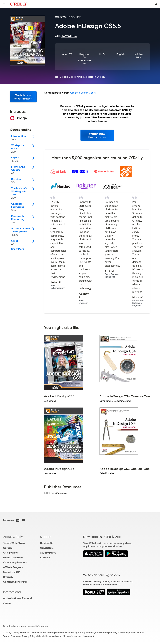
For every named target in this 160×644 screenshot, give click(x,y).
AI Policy (45, 558)
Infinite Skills (139, 56)
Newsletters (47, 548)
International (12, 592)
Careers (8, 548)
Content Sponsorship (15, 582)
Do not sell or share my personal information (25, 626)
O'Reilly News (11, 553)
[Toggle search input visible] (156, 4)
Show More (18, 249)
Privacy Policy (48, 553)
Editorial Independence (49, 636)
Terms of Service (11, 636)
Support (46, 537)
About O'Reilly (13, 537)
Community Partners (15, 562)
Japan (7, 603)
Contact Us (46, 543)
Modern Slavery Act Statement (78, 636)
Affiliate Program (13, 567)
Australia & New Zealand (17, 598)
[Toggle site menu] (4, 4)
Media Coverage (13, 558)
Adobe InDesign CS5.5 (83, 93)
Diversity (8, 577)
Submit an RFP (11, 572)
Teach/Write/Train (14, 543)
